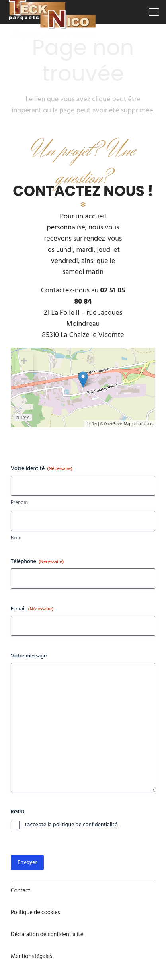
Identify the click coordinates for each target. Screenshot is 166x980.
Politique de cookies (35, 912)
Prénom (19, 503)
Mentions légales (31, 956)
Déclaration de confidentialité (47, 934)
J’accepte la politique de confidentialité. (71, 825)
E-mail (32, 609)
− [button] (24, 379)
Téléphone (37, 561)
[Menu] (154, 12)
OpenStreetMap (118, 424)
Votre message (29, 656)
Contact (21, 891)
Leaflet (91, 424)
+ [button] (24, 361)
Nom (16, 538)
